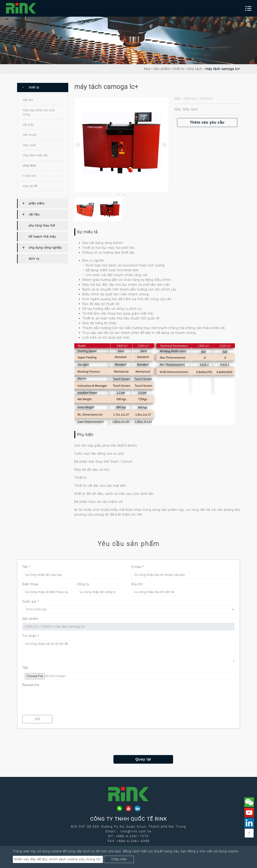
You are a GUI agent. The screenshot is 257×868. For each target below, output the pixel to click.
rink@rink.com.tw (136, 831)
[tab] (43, 87)
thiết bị (178, 69)
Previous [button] (77, 145)
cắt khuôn (30, 135)
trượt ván (30, 176)
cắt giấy (29, 125)
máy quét (30, 145)
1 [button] (118, 195)
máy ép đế (30, 186)
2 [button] (124, 195)
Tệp (25, 668)
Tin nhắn (31, 636)
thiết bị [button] (34, 87)
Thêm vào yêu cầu (207, 122)
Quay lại (128, 759)
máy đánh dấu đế (35, 155)
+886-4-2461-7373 (132, 836)
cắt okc (28, 100)
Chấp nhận (119, 859)
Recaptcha (31, 685)
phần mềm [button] (37, 203)
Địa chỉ (137, 584)
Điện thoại (31, 584)
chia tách (195, 69)
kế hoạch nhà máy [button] (42, 237)
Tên (27, 567)
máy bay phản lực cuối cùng (39, 112)
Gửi (37, 719)
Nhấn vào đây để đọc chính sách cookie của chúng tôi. (58, 859)
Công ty (83, 584)
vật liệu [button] (34, 214)
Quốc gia (31, 601)
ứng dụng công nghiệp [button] (45, 248)
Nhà (147, 69)
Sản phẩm (162, 69)
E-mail (138, 567)
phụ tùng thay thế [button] (42, 226)
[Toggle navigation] (248, 8)
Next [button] (164, 145)
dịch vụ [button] (34, 259)
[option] (121, 145)
